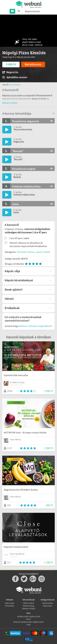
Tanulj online (48, 603)
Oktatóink (9, 606)
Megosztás (10, 72)
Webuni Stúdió (29, 608)
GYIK (28, 625)
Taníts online (29, 603)
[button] (10, 103)
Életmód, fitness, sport (29, 252)
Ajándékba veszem (15, 77)
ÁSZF (28, 619)
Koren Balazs (15, 85)
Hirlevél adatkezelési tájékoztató (28, 622)
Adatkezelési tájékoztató (29, 616)
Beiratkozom (33, 64)
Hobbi (47, 252)
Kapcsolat (10, 603)
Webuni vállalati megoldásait (35, 326)
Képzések (47, 606)
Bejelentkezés (33, 11)
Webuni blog (29, 606)
